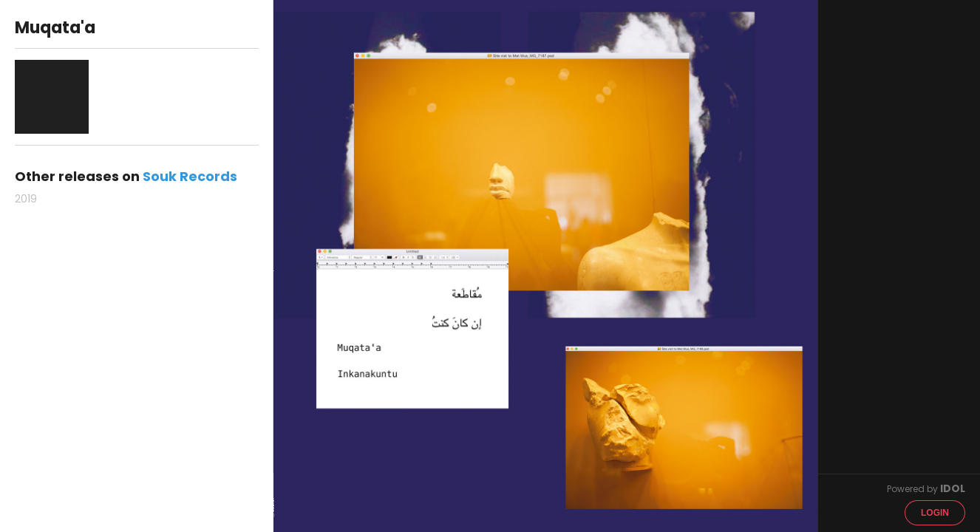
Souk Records (190, 176)
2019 (26, 199)
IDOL (953, 488)
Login (935, 513)
